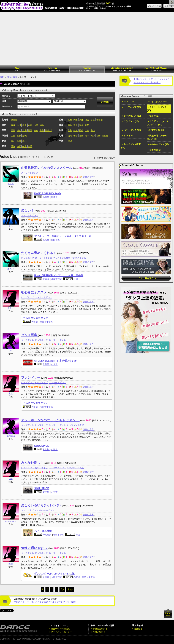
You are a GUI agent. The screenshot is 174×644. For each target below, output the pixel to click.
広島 (87, 130)
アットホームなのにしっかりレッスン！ (50, 420)
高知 (87, 125)
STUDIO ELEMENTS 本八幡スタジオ (55, 361)
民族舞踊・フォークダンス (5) (158, 137)
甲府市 (54, 197)
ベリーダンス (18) (131, 130)
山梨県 (46, 197)
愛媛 (81, 125)
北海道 (14, 120)
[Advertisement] (87, 38)
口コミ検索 (12, 77)
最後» (70, 589)
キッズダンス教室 (62, 258)
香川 (75, 125)
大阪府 (35, 322)
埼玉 (30, 130)
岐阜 (25, 146)
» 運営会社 (137, 629)
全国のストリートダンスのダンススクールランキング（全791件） (46, 602)
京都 (70, 120)
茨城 (13, 130)
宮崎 (98, 136)
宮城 (30, 125)
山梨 (13, 136)
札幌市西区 (57, 279)
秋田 (19, 125)
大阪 (75, 120)
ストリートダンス (30, 173)
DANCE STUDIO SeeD (48, 193)
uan (11, 479)
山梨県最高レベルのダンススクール (47, 168)
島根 (75, 130)
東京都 (46, 240)
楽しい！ (28, 210)
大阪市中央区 (47, 322)
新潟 (25, 136)
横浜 (78, 535)
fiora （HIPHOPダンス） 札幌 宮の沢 (59, 275)
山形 (36, 125)
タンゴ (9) (128, 136)
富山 (13, 141)
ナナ (11, 393)
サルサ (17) (154, 116)
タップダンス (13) (131, 116)
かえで (11, 269)
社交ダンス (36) (156, 130)
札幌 (76, 279)
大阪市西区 (57, 577)
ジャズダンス (28, 340)
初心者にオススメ (34, 292)
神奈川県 (47, 535)
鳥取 (70, 130)
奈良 (93, 120)
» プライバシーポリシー (61, 632)
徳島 (70, 125)
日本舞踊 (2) (154, 150)
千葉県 (46, 364)
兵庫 (81, 120)
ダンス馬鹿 (30, 335)
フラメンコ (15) (130, 121)
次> (62, 589)
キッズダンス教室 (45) (131, 146)
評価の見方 (87, 177)
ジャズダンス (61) (157, 102)
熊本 (87, 136)
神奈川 (48, 130)
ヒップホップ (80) (131, 107)
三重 (30, 146)
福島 (42, 125)
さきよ (11, 308)
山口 (93, 130)
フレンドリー (31, 378)
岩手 (25, 125)
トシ (11, 226)
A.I (11, 351)
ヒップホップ (28, 258)
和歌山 (99, 120)
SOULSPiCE (42, 446)
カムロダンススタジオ (36, 318)
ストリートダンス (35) (157, 109)
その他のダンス (78, 258)
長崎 (81, 136)
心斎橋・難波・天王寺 (84, 577)
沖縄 (70, 141)
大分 (93, 136)
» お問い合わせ (98, 632)
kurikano (11, 436)
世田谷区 (55, 240)
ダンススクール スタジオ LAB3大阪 (55, 574)
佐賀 (75, 136)
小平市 (54, 450)
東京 (36, 130)
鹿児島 (105, 136)
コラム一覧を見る (146, 278)
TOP (2, 77)
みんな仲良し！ (33, 463)
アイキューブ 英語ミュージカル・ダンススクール (63, 236)
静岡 (19, 146)
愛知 (13, 146)
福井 (25, 141)
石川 (19, 141)
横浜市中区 (59, 535)
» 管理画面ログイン (100, 629)
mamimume (11, 521)
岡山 (81, 130)
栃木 (19, 130)
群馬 (25, 130)
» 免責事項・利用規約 (59, 629)
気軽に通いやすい (34, 548)
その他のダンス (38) (158, 144)
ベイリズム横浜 (43, 531)
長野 (19, 136)
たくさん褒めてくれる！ (39, 253)
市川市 (54, 364)
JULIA (11, 184)
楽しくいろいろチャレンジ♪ (42, 505)
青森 (13, 125)
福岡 (70, 136)
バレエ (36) (128, 102)
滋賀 (87, 120)
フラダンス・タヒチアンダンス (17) (158, 123)
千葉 (42, 130)
